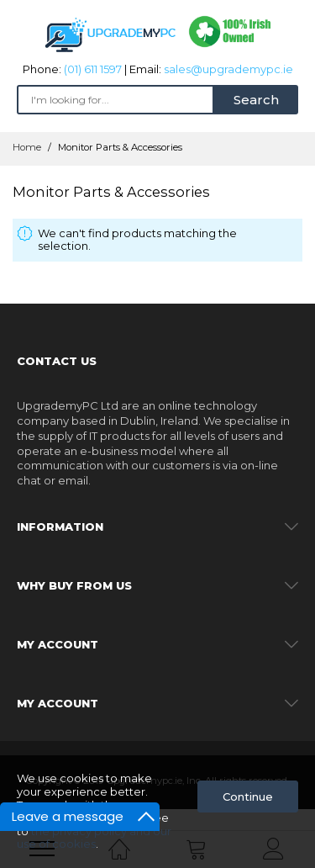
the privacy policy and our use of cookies (94, 838)
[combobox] (115, 100)
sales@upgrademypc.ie (228, 69)
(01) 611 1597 (93, 69)
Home (28, 147)
